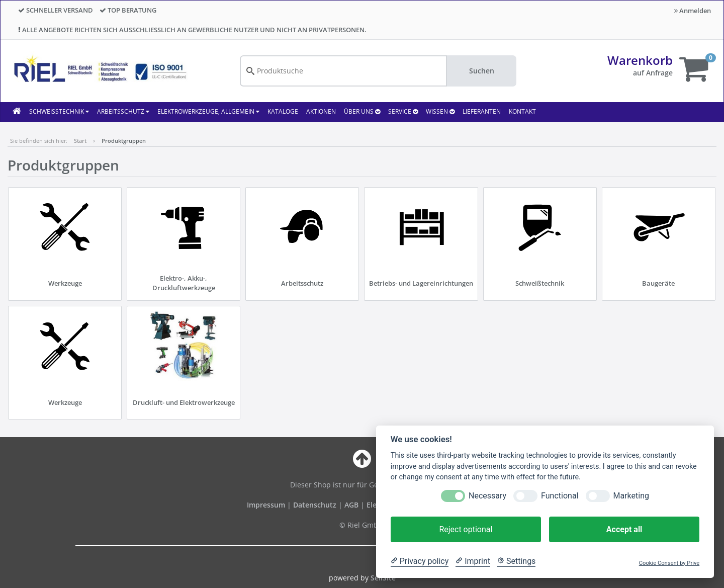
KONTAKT (522, 111)
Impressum (267, 505)
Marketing (631, 496)
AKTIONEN (321, 111)
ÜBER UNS (362, 111)
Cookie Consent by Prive (669, 563)
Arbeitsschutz (123, 111)
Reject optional (466, 529)
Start (80, 141)
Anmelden (693, 11)
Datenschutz (315, 505)
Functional (560, 496)
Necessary (487, 496)
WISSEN (440, 111)
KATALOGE (283, 111)
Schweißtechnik (59, 111)
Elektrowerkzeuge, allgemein (208, 111)
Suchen (482, 71)
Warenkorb (640, 60)
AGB (352, 505)
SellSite (383, 578)
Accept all (624, 529)
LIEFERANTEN (482, 111)
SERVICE (403, 111)
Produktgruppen (124, 141)
